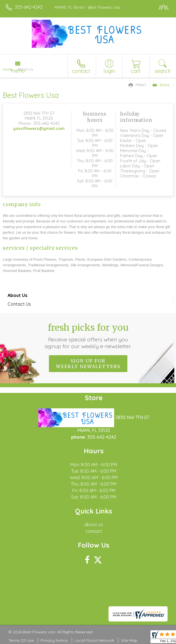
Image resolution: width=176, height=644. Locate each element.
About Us (17, 295)
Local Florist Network (94, 640)
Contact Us (19, 304)
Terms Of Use (21, 640)
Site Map (129, 640)
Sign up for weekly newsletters (88, 364)
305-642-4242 (29, 7)
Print (137, 85)
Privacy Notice (54, 640)
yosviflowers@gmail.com (39, 129)
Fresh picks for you (88, 336)
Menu (18, 71)
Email (161, 85)
